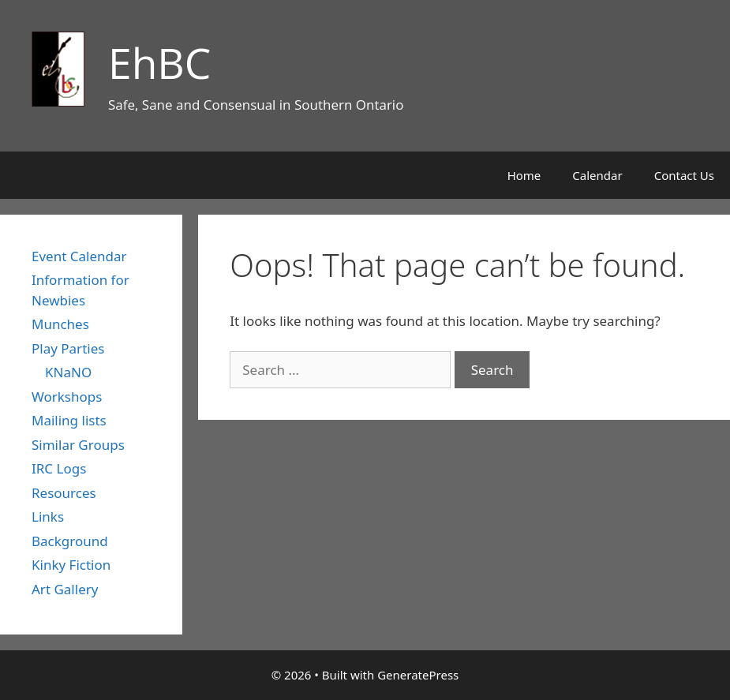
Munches (60, 324)
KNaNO (68, 372)
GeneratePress (418, 675)
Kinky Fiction (71, 565)
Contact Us (684, 175)
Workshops (67, 397)
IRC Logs (59, 468)
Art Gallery (65, 589)
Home (524, 175)
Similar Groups (78, 445)
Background (70, 541)
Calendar (597, 175)
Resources (64, 493)
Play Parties (68, 348)
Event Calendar (79, 256)
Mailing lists (69, 420)
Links (48, 517)
